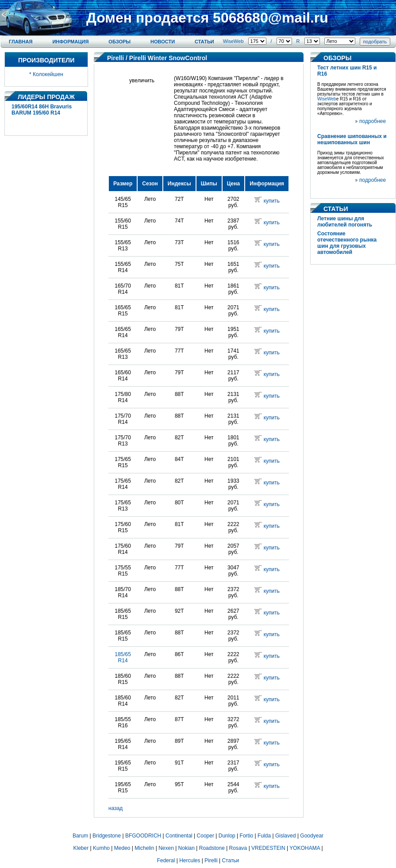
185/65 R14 (123, 657)
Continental (179, 836)
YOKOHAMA (305, 848)
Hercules (190, 860)
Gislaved (286, 836)
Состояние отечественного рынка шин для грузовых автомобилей (347, 243)
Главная (21, 42)
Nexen (166, 848)
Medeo (122, 848)
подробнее (373, 121)
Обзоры (119, 42)
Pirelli (115, 58)
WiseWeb (233, 41)
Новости (163, 42)
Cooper (206, 836)
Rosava (238, 848)
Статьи (204, 42)
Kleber (81, 848)
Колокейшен (48, 74)
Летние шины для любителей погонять (345, 222)
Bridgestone (107, 836)
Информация (70, 42)
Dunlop (227, 836)
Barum (80, 836)
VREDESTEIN (268, 848)
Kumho (101, 848)
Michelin (144, 848)
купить (272, 201)
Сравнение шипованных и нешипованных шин (352, 139)
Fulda (264, 836)
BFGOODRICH (143, 836)
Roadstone (212, 848)
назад (115, 808)
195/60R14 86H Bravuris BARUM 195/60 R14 (42, 110)
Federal (166, 860)
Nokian (186, 848)
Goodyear (312, 836)
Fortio (247, 836)
